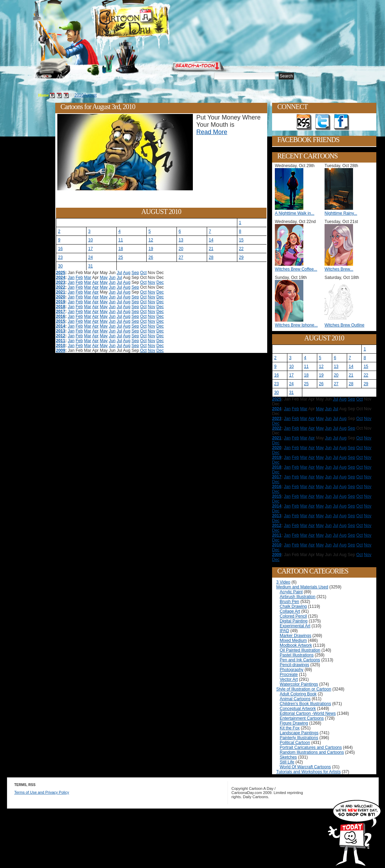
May (104, 278)
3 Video (283, 582)
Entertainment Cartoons (302, 718)
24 (91, 257)
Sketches (288, 757)
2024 (61, 278)
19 (151, 249)
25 (121, 257)
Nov (151, 282)
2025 (61, 273)
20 (181, 249)
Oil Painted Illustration (300, 650)
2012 (61, 336)
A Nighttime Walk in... (295, 213)
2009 (61, 350)
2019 (61, 302)
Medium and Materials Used (302, 587)
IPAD (284, 631)
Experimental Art (295, 626)
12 (151, 240)
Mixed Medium (293, 640)
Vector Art (289, 679)
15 (241, 240)
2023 (61, 282)
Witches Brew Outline (345, 325)
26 (151, 257)
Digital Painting (294, 621)
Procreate (289, 675)
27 (181, 257)
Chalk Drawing (293, 606)
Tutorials (117, 77)
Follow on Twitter (323, 122)
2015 (61, 321)
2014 (61, 326)
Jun (112, 278)
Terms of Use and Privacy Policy (42, 792)
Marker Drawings (296, 636)
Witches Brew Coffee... (296, 269)
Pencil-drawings (294, 665)
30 (60, 266)
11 (121, 240)
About (63, 77)
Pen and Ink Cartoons (300, 660)
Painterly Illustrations (299, 738)
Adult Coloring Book (298, 694)
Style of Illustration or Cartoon (304, 689)
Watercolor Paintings (299, 684)
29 (241, 257)
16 (60, 249)
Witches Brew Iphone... (296, 325)
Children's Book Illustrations (305, 704)
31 (91, 266)
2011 (61, 341)
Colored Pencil (293, 616)
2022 (61, 287)
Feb (79, 278)
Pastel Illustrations (297, 655)
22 (241, 249)
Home (40, 77)
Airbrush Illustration (298, 597)
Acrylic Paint (291, 592)
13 (181, 240)
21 (211, 249)
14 (211, 240)
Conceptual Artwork (298, 709)
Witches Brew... (339, 269)
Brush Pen (289, 602)
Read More (212, 132)
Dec (160, 282)
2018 (61, 307)
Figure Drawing (294, 723)
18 (121, 249)
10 (91, 240)
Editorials (89, 77)
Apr (95, 282)
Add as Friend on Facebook (342, 122)
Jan (71, 278)
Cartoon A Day (149, 23)
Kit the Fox (290, 728)
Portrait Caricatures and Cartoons (311, 747)
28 (211, 257)
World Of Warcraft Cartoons (305, 767)
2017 (61, 312)
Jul (119, 273)
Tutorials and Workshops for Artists (308, 772)
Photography (292, 670)
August (90, 95)
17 (91, 249)
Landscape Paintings (299, 733)
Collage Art (290, 611)
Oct (143, 273)
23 (60, 257)
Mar (88, 278)
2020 (61, 297)
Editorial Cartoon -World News (308, 713)
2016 (61, 316)
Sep (135, 273)
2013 (61, 331)
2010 (79, 95)
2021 (61, 292)
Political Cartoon (295, 743)
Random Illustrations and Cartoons (312, 752)
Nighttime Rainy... (341, 213)
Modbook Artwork (296, 645)
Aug (127, 273)
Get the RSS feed (304, 122)
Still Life (287, 762)
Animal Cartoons (295, 699)
